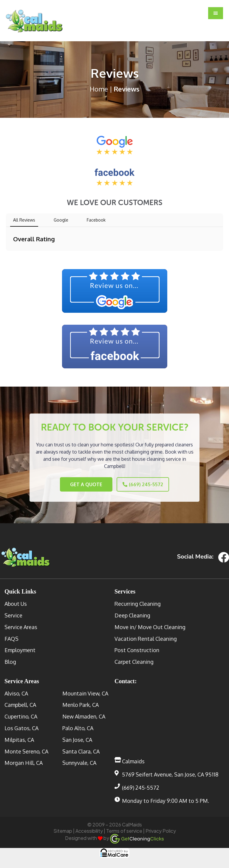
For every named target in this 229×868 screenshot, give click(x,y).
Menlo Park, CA (81, 704)
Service (13, 614)
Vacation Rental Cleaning (146, 637)
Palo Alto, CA (78, 727)
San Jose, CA (77, 739)
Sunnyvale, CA (79, 762)
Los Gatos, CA (21, 727)
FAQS (11, 637)
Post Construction (137, 649)
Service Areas (21, 626)
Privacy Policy (161, 830)
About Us (16, 603)
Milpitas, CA (19, 739)
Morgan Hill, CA (24, 762)
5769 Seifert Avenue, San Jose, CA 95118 (170, 774)
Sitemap (63, 830)
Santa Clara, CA (81, 750)
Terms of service (124, 830)
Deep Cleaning (132, 614)
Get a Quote (78, 484)
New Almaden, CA (84, 716)
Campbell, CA (20, 704)
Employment (20, 649)
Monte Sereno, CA (26, 750)
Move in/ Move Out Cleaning (150, 626)
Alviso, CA (16, 692)
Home (99, 89)
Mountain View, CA (85, 692)
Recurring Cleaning (138, 603)
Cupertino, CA (21, 716)
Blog (10, 661)
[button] (216, 14)
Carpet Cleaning (134, 661)
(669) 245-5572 (151, 484)
